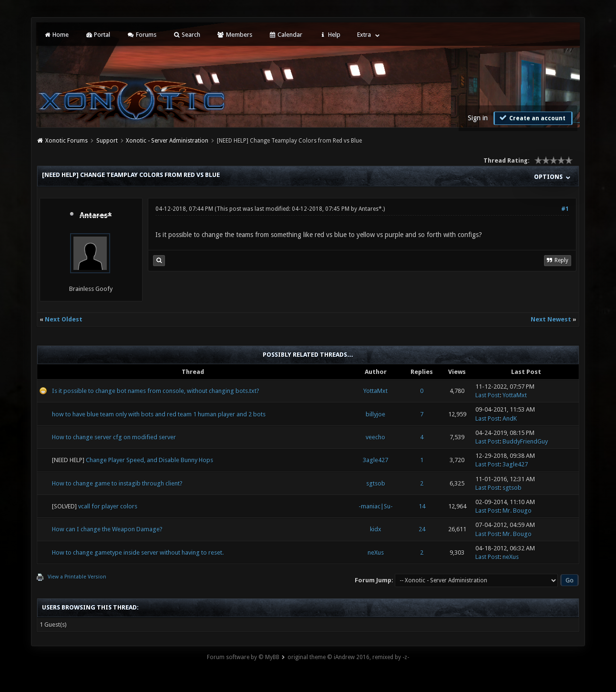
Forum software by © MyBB (243, 657)
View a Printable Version (77, 577)
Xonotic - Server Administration (167, 141)
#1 (565, 209)
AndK (510, 418)
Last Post (488, 395)
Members (234, 35)
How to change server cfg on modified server (114, 437)
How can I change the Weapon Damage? (107, 529)
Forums (141, 35)
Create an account (532, 118)
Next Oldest (64, 319)
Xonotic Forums (67, 141)
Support (107, 141)
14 (422, 506)
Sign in (478, 118)
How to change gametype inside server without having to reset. (138, 553)
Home (56, 35)
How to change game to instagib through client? (117, 483)
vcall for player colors (108, 506)
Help (329, 35)
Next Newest (551, 319)
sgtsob (376, 483)
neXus (376, 553)
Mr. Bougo (517, 511)
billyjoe (375, 414)
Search (187, 35)
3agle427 (375, 460)
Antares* (370, 209)
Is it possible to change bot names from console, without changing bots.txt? (156, 391)
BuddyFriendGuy (525, 441)
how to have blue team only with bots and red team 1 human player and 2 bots (159, 414)
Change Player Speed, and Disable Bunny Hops (149, 460)
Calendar (286, 35)
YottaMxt (375, 391)
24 (422, 529)
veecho (375, 437)
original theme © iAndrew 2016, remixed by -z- (348, 657)
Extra (364, 35)
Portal (98, 35)
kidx (376, 529)
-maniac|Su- (376, 506)
